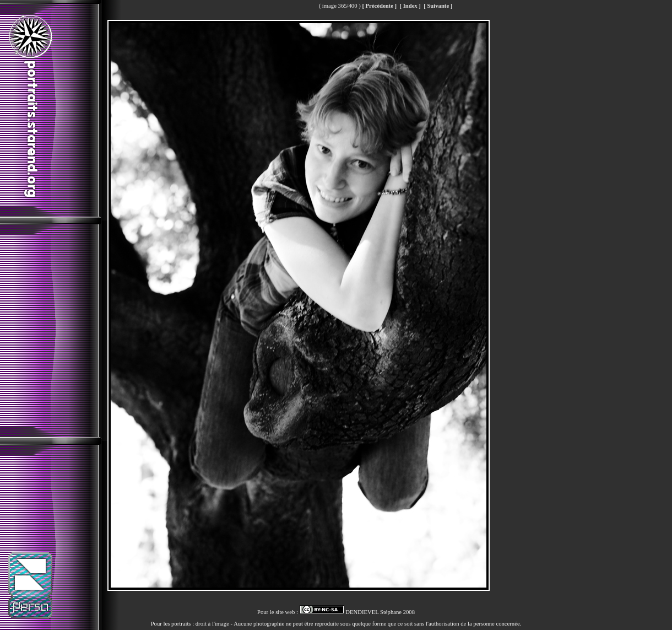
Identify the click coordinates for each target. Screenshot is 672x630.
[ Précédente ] (379, 6)
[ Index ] (410, 6)
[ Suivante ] (438, 6)
